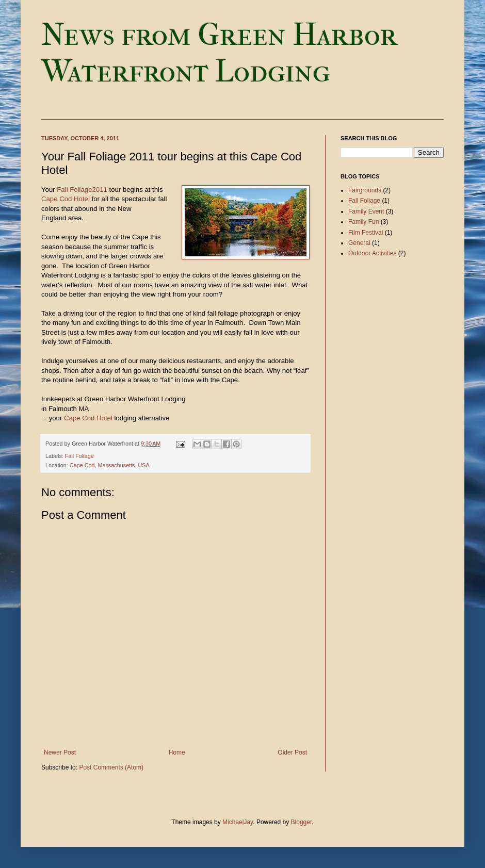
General (359, 243)
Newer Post (60, 752)
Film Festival (366, 233)
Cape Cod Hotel (66, 199)
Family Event (366, 211)
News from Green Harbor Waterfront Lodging (219, 53)
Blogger (302, 822)
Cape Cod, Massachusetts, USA (110, 465)
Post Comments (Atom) (111, 767)
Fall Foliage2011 (82, 190)
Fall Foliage (79, 456)
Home (177, 752)
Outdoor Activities (372, 253)
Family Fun (363, 222)
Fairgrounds (365, 190)
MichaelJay (238, 822)
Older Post (292, 752)
